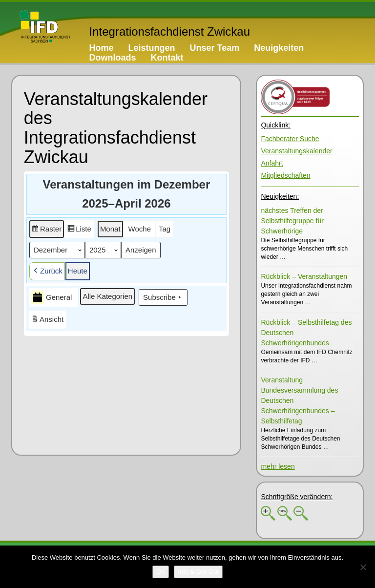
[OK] (161, 572)
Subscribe (163, 297)
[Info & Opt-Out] (198, 572)
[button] (47, 229)
